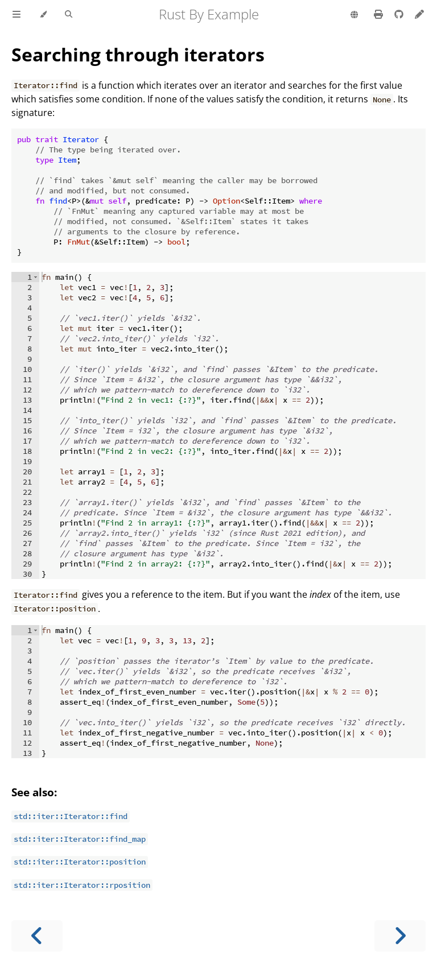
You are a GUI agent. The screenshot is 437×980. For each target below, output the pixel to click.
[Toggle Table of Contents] (17, 15)
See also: (34, 792)
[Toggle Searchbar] (69, 15)
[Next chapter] (400, 936)
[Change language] (354, 15)
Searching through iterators (138, 54)
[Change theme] (43, 15)
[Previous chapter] (37, 936)
